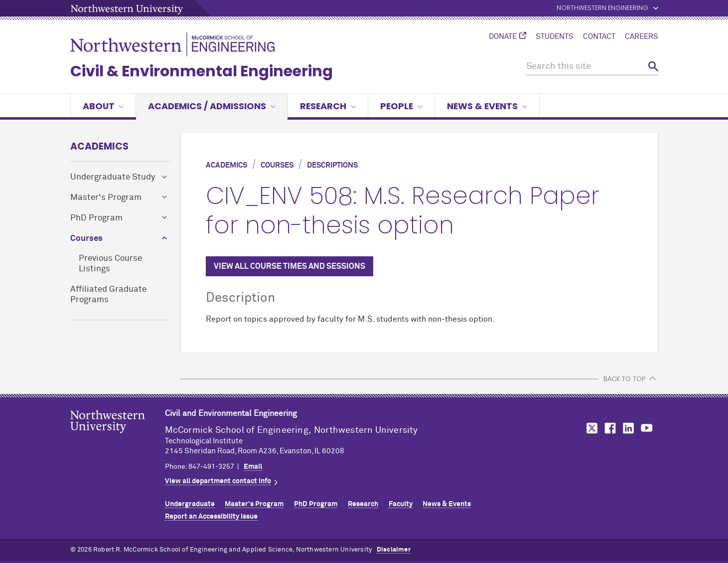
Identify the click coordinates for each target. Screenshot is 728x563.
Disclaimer (394, 550)
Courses (86, 239)
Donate (503, 37)
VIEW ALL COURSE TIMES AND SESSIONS (290, 266)
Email (253, 467)
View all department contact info (218, 481)
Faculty (401, 504)
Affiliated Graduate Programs (108, 295)
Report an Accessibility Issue (211, 517)
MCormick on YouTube (647, 428)
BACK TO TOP (624, 379)
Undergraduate (190, 504)
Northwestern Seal (118, 437)
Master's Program (106, 198)
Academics (99, 146)
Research (328, 106)
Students (555, 37)
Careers (642, 37)
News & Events (487, 106)
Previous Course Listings (110, 264)
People (401, 106)
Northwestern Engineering (602, 8)
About (103, 106)
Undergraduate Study (113, 177)
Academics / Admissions (212, 106)
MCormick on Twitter (590, 428)
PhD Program (96, 218)
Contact (599, 37)
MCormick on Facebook (609, 428)
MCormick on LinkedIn (628, 428)
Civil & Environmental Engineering (202, 71)
